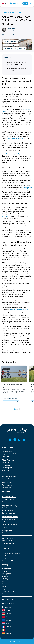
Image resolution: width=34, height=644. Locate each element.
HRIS (4, 522)
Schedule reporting (9, 513)
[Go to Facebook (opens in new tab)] (10, 440)
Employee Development (10, 527)
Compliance (7, 531)
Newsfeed (6, 502)
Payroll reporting (8, 468)
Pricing (5, 565)
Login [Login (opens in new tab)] (25, 3)
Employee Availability (9, 454)
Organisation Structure (10, 519)
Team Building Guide (13, 154)
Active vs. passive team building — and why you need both (16, 63)
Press (4, 594)
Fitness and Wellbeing (10, 561)
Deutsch (7, 614)
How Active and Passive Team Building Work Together (15, 70)
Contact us (6, 584)
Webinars (5, 576)
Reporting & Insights (11, 506)
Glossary (5, 579)
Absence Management (10, 479)
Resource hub (8, 12)
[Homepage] (14, 3)
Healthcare (6, 556)
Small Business (7, 541)
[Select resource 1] (15, 409)
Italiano (7, 630)
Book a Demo (8, 603)
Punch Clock (6, 463)
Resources (6, 569)
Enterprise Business (9, 546)
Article (19, 12)
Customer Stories (8, 591)
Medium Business (8, 543)
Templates (6, 456)
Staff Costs (6, 508)
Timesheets (6, 465)
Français (7, 627)
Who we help (8, 538)
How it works (8, 447)
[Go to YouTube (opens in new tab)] (24, 440)
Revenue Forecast (8, 510)
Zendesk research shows (16, 139)
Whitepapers (7, 574)
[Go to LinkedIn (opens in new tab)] (19, 440)
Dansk (6, 617)
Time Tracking (8, 460)
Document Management (10, 524)
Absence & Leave (9, 474)
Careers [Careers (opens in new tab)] (5, 586)
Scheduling (7, 451)
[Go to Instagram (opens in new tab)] (15, 440)
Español (7, 633)
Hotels (4, 558)
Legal (4, 589)
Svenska (7, 620)
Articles (5, 571)
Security (5, 533)
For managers (7, 488)
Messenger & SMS (8, 499)
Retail (4, 551)
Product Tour (7, 599)
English (6, 610)
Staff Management (10, 517)
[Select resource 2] (17, 409)
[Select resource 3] (19, 409)
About (4, 581)
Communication (9, 497)
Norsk (6, 623)
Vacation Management (10, 476)
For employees (7, 485)
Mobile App (7, 483)
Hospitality (6, 548)
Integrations (7, 491)
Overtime (5, 470)
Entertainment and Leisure (11, 553)
